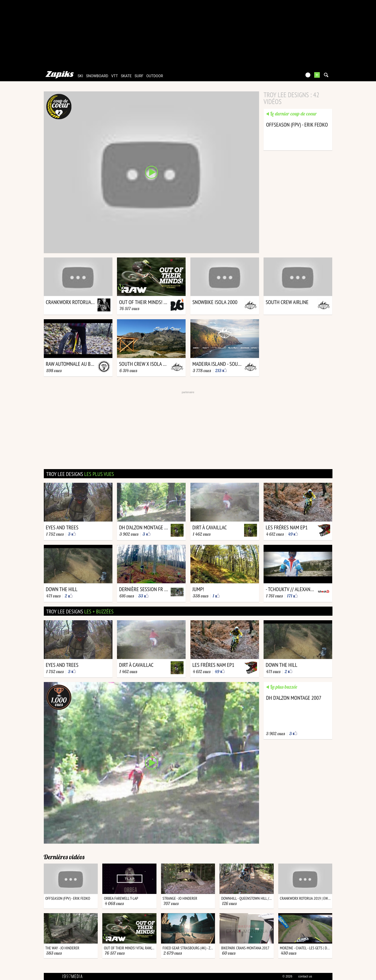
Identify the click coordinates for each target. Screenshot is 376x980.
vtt (114, 76)
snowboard (97, 76)
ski (81, 76)
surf (139, 76)
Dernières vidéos (64, 857)
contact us (305, 976)
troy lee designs (80, 474)
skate (126, 76)
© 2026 (288, 976)
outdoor (155, 76)
